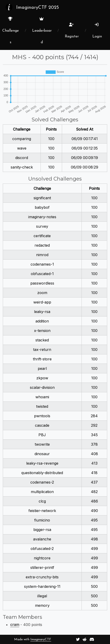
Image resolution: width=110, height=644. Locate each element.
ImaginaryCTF (41, 639)
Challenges (11, 31)
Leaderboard (42, 31)
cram (15, 625)
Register (72, 31)
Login (97, 31)
